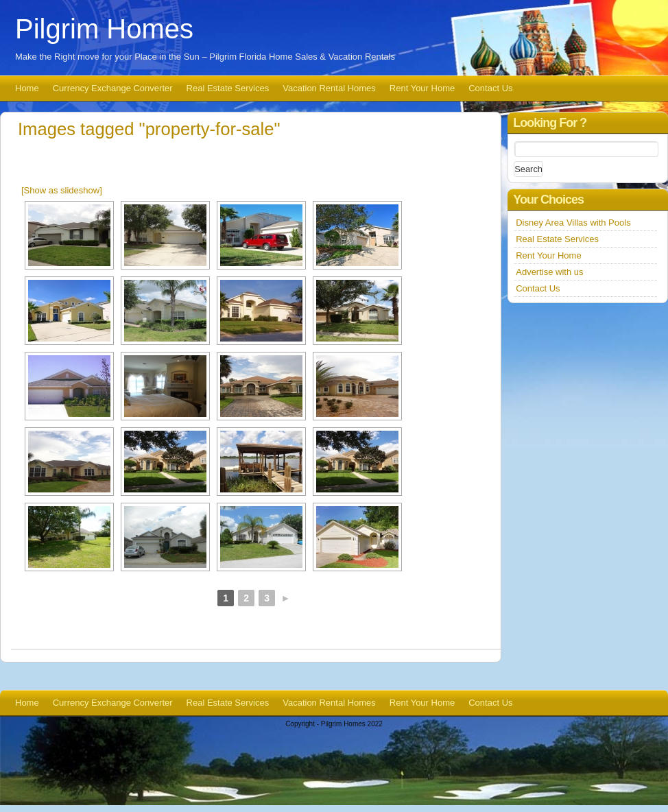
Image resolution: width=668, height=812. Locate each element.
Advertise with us (549, 272)
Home (27, 88)
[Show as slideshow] (62, 190)
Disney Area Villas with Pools (573, 223)
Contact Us (490, 88)
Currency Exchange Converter (113, 88)
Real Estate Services (228, 88)
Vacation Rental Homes (329, 88)
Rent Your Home (422, 88)
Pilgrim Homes (104, 29)
